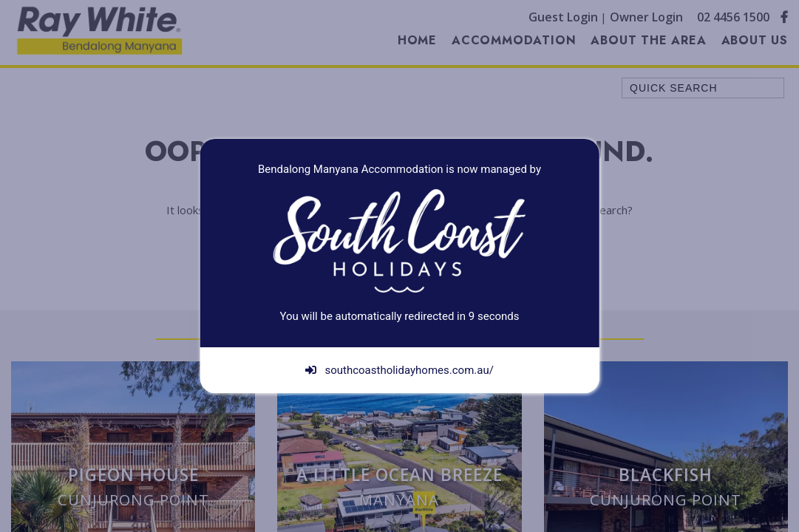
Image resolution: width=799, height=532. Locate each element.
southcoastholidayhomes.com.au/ (399, 370)
